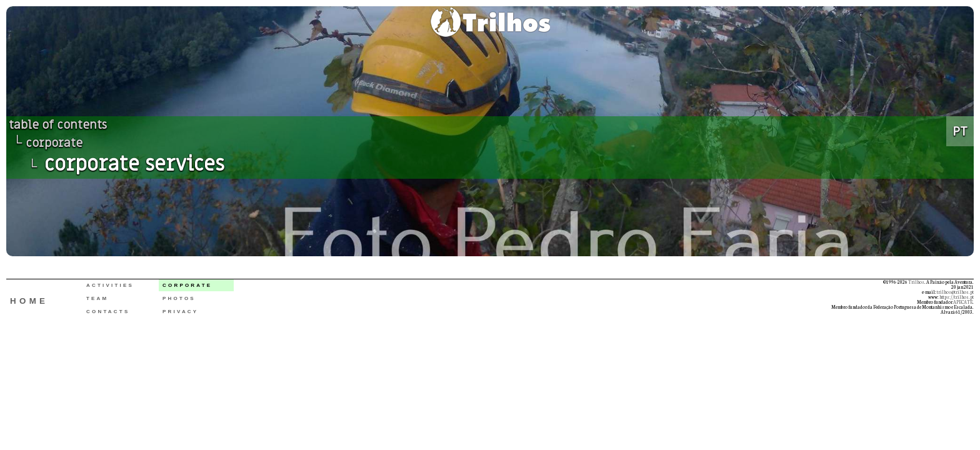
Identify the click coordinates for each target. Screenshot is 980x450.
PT (960, 131)
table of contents (58, 125)
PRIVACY (180, 312)
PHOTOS (179, 298)
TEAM (97, 298)
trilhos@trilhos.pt (955, 292)
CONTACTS (108, 312)
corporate (54, 143)
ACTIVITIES (110, 285)
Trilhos (916, 282)
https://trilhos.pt (957, 297)
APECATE (963, 302)
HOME (29, 301)
